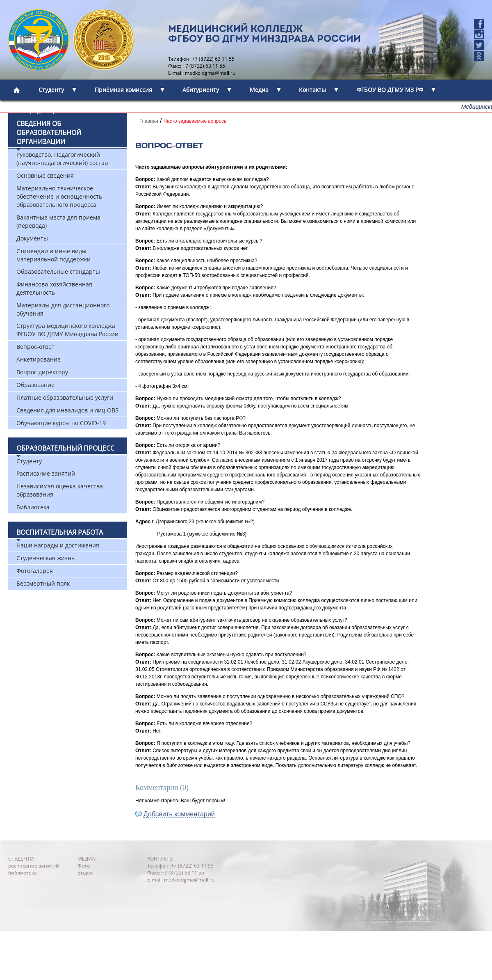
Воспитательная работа (60, 532)
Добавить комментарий (179, 814)
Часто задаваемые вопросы (196, 121)
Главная (149, 121)
